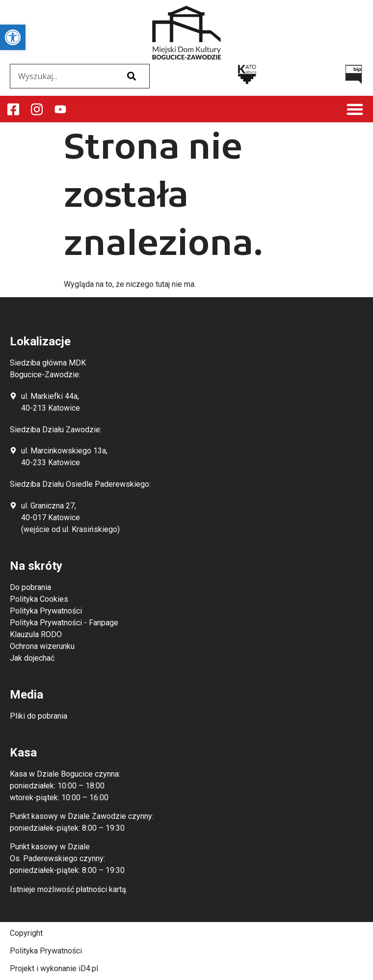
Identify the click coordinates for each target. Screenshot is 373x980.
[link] (13, 37)
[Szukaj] (132, 76)
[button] (355, 109)
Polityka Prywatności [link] (46, 951)
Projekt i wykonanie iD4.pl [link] (54, 968)
